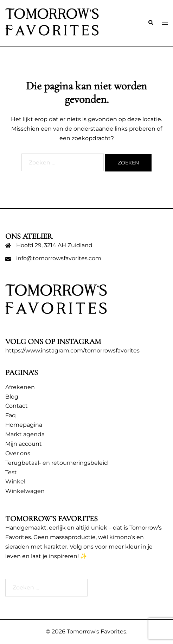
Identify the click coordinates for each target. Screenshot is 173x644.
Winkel (15, 482)
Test (11, 472)
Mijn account (24, 444)
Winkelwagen (25, 491)
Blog (12, 397)
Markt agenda (25, 434)
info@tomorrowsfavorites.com (59, 258)
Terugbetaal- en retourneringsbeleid (57, 463)
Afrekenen (20, 387)
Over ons (18, 453)
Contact (17, 406)
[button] (150, 23)
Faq (11, 415)
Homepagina (24, 425)
